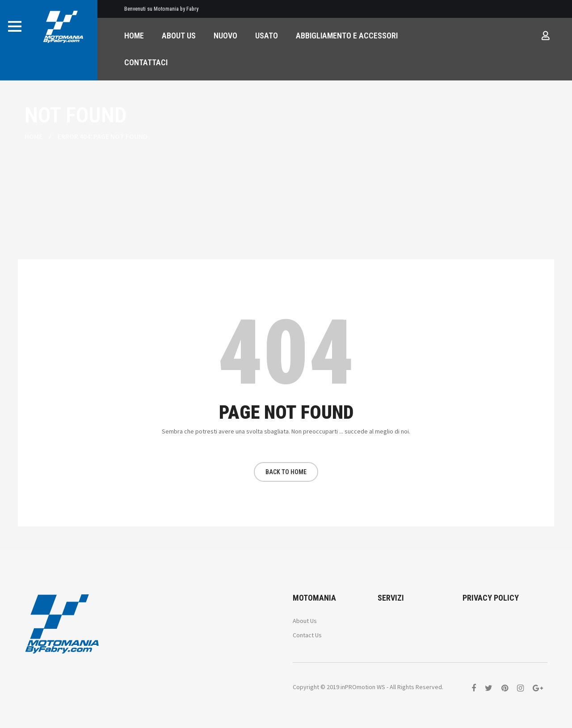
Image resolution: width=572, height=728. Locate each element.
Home (34, 136)
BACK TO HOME (286, 472)
